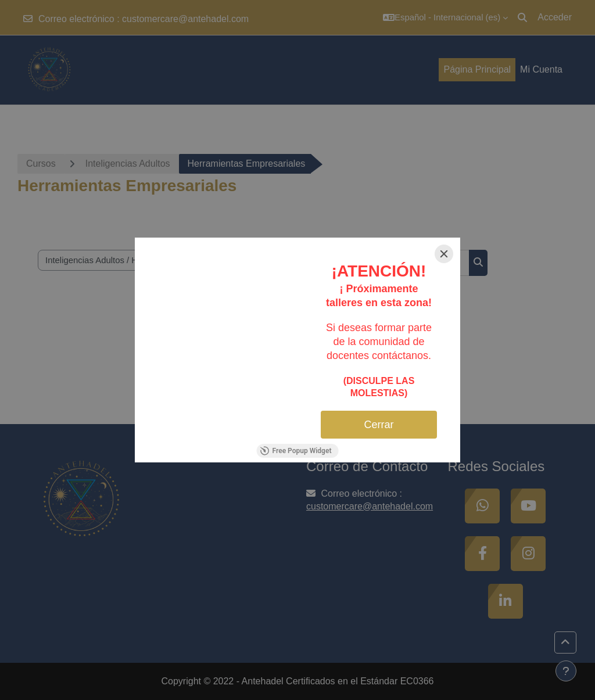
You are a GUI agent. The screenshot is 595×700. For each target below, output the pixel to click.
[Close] (444, 254)
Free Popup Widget (296, 451)
